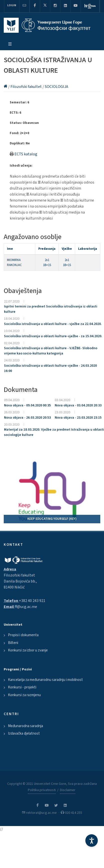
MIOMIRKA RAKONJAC (14, 263)
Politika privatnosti (42, 790)
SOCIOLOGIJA (56, 87)
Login (12, 5)
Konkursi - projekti (22, 687)
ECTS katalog (26, 154)
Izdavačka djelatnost (24, 733)
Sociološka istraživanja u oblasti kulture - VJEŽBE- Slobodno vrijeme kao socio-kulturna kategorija (51, 351)
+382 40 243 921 (32, 601)
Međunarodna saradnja (26, 726)
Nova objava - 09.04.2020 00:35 (27, 405)
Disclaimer (68, 790)
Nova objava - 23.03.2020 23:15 (78, 418)
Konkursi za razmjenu (24, 695)
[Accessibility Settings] (92, 841)
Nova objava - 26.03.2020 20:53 (27, 418)
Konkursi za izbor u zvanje (28, 650)
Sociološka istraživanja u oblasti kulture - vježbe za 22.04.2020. (53, 324)
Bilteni (13, 643)
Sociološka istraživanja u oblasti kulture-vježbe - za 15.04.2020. (53, 336)
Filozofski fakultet (26, 87)
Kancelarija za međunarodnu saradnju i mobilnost (45, 680)
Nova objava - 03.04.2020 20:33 (78, 405)
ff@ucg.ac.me (26, 607)
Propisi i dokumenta (23, 635)
